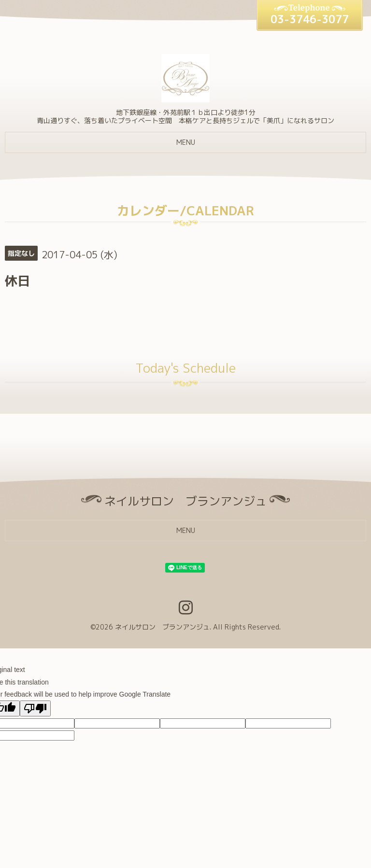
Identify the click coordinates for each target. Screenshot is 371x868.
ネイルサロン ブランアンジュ (162, 627)
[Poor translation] (35, 708)
